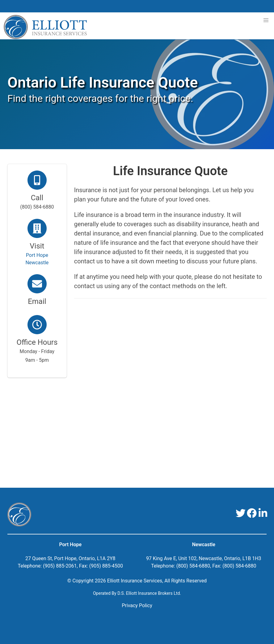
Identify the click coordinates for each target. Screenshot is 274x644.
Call (37, 198)
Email (37, 301)
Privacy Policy (137, 605)
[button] (266, 20)
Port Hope (70, 545)
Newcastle (204, 545)
